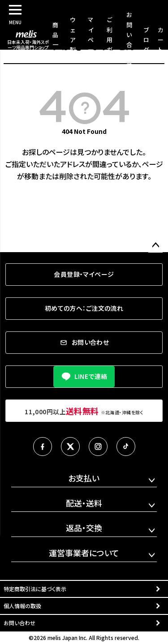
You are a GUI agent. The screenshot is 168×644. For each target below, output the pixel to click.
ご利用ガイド (110, 39)
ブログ (146, 40)
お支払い (84, 478)
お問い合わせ (19, 623)
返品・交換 (84, 528)
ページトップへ (155, 245)
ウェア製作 (73, 39)
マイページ (91, 39)
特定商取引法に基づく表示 (35, 589)
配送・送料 (84, 503)
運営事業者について (84, 553)
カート (161, 40)
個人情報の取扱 (22, 606)
